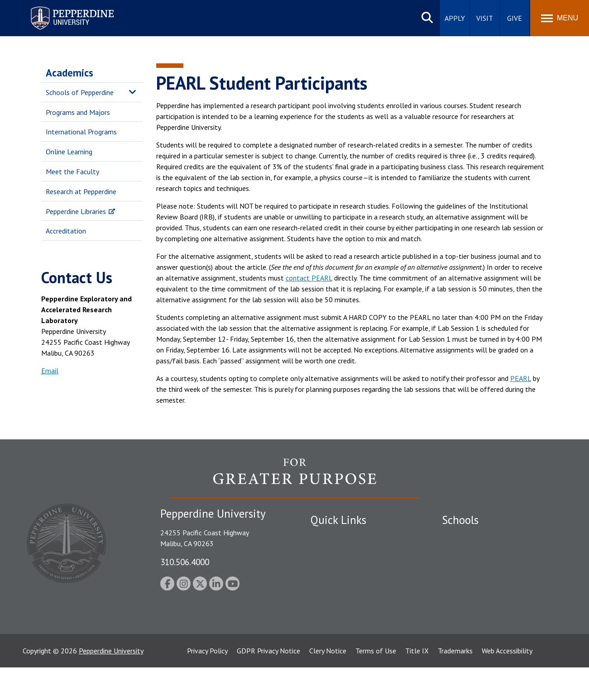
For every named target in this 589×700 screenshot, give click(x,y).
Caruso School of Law (476, 553)
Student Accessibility (342, 553)
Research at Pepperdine (81, 191)
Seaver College (464, 537)
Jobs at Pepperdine (339, 584)
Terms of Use (376, 683)
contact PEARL (309, 278)
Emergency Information (346, 568)
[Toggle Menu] (560, 18)
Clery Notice (328, 683)
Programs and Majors (78, 112)
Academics (69, 73)
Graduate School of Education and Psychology (494, 589)
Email (50, 371)
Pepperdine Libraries (76, 211)
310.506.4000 (185, 562)
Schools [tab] (460, 520)
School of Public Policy (477, 610)
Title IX (417, 683)
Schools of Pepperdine (80, 92)
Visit (485, 18)
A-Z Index (325, 616)
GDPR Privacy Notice (268, 683)
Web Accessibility (507, 683)
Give (515, 18)
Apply (455, 18)
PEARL (521, 378)
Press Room (329, 632)
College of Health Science (481, 625)
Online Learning (69, 152)
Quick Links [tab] (338, 520)
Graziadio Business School (481, 568)
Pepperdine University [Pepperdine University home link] (61, 8)
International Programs (81, 132)
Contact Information (342, 600)
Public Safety (331, 537)
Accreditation (66, 231)
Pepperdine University (111, 683)
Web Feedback (332, 647)
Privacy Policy (207, 683)
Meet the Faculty (72, 171)
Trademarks (455, 683)
